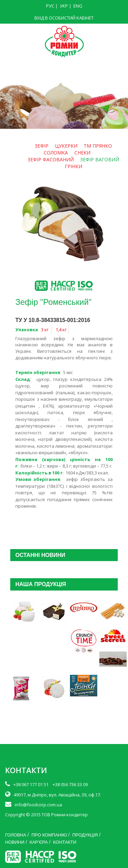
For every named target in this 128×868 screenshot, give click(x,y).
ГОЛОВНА (16, 835)
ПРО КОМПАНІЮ (49, 835)
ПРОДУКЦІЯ (85, 835)
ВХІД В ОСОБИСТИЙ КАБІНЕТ (64, 18)
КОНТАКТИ (65, 842)
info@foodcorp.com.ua (38, 805)
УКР (64, 6)
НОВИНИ (15, 842)
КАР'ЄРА (39, 842)
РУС (50, 6)
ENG (78, 6)
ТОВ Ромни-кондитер (65, 815)
